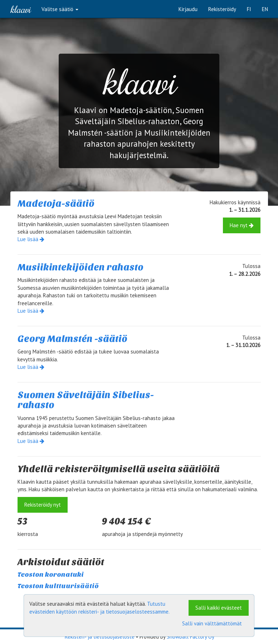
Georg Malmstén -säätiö (72, 339)
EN (265, 9)
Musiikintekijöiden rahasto (81, 267)
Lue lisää (31, 239)
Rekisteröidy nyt (43, 505)
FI (249, 9)
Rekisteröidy (222, 9)
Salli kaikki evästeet (219, 608)
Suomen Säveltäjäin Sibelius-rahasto (86, 400)
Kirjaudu (188, 9)
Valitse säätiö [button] (60, 9)
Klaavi (21, 9)
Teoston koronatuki (51, 575)
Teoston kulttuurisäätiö (58, 586)
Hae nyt (242, 225)
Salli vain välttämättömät (212, 623)
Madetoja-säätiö (56, 203)
